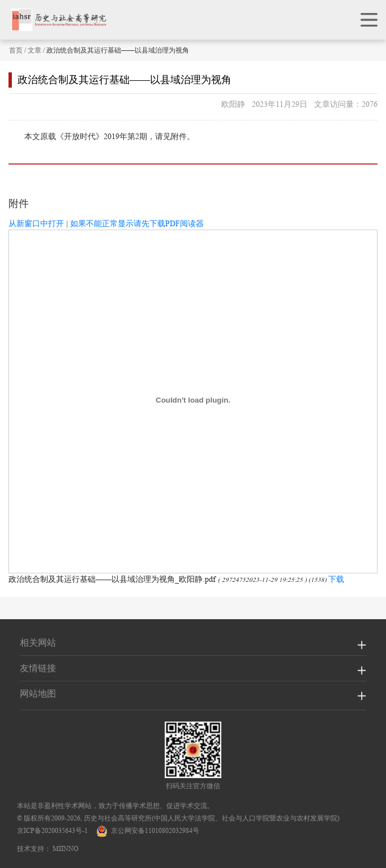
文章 (35, 50)
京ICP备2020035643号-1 (52, 830)
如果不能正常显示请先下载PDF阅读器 (137, 223)
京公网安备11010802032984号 (148, 830)
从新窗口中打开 (36, 223)
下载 (336, 579)
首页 (16, 50)
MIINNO (66, 848)
